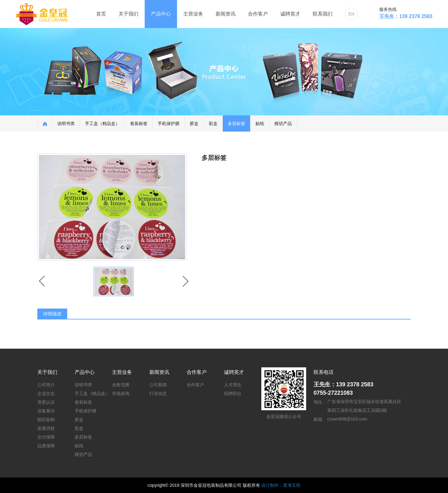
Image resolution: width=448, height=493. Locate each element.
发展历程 (46, 428)
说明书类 (66, 123)
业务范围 (121, 385)
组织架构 (46, 420)
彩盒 (213, 123)
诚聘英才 (290, 14)
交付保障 (46, 437)
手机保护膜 (169, 123)
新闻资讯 (226, 14)
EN (351, 14)
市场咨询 (121, 393)
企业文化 (46, 393)
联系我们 (323, 14)
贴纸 (260, 123)
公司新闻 (158, 385)
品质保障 (46, 446)
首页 (101, 14)
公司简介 (46, 385)
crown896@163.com (347, 419)
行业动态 (158, 393)
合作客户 (258, 14)
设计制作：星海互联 (281, 485)
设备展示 (46, 411)
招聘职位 (233, 393)
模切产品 (283, 123)
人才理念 (233, 385)
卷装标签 (139, 123)
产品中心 (161, 14)
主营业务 (193, 14)
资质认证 (46, 402)
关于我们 (128, 14)
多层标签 (236, 123)
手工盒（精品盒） (102, 123)
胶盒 (194, 123)
